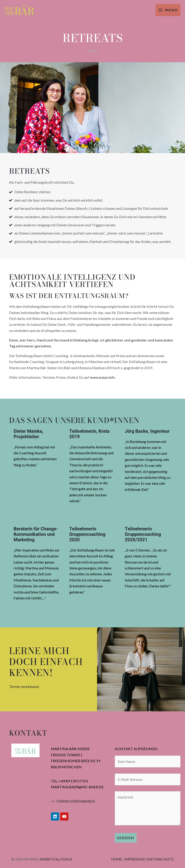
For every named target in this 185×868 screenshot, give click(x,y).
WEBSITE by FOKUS (57, 859)
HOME (114, 859)
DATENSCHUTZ (160, 859)
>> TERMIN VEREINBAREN (74, 801)
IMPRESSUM (133, 859)
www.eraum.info (102, 377)
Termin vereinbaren (24, 686)
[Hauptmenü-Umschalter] (168, 10)
